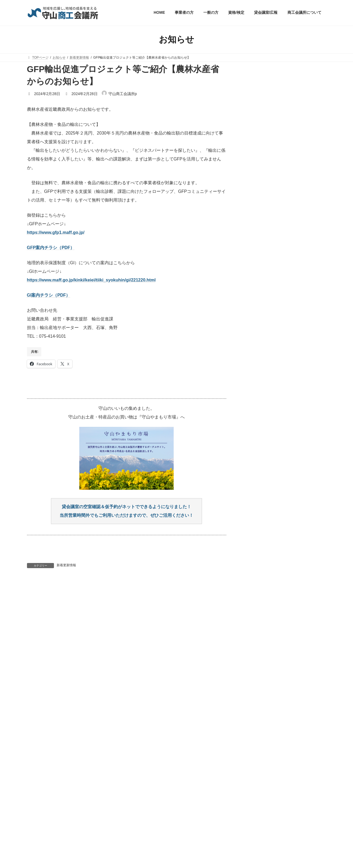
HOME (37, 822)
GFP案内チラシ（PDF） (51, 248)
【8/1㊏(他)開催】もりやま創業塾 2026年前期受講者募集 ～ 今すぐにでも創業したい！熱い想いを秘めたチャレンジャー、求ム (288, 156)
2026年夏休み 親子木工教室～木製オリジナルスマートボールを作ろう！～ (287, 203)
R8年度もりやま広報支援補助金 (280, 133)
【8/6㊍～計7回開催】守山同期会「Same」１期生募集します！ (282, 182)
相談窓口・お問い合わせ (188, 822)
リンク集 (123, 822)
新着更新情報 (66, 565)
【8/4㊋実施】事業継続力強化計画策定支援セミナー (287, 115)
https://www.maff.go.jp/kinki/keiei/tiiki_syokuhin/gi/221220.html (91, 280)
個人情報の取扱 (64, 822)
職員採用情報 (96, 822)
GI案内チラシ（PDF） (49, 295)
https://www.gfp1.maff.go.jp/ (56, 232)
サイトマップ (150, 822)
